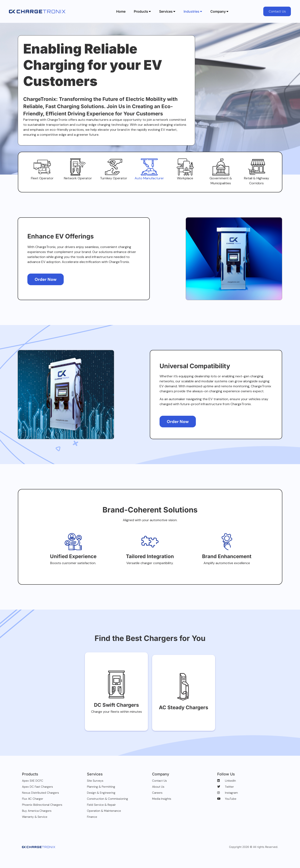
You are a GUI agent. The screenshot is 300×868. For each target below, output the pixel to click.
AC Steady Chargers (184, 715)
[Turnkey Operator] (114, 170)
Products (142, 11)
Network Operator (78, 183)
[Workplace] (185, 170)
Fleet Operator (42, 183)
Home (121, 11)
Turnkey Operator (114, 183)
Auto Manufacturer (149, 183)
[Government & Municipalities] (221, 170)
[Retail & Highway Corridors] (256, 170)
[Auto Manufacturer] (149, 170)
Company (219, 11)
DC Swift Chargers (116, 715)
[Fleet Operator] (42, 170)
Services (167, 11)
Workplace (185, 183)
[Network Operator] (78, 170)
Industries (193, 11)
